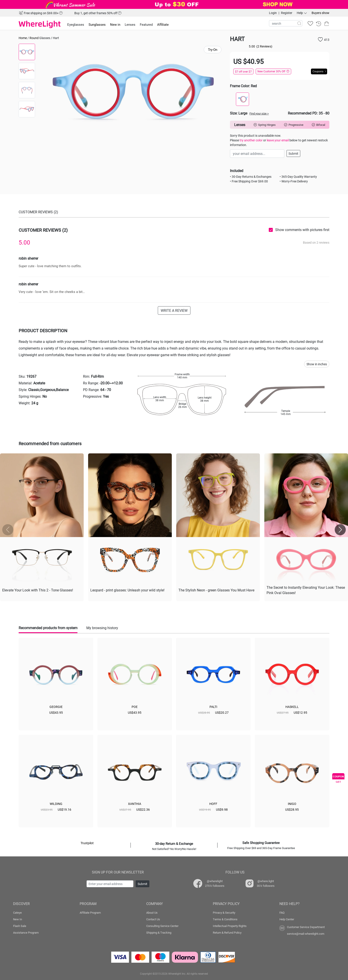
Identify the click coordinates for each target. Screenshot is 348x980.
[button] (340, 530)
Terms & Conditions (225, 919)
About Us (152, 913)
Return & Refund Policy (227, 933)
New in (115, 24)
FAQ (282, 913)
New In (18, 919)
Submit (293, 153)
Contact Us (153, 919)
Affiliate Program (90, 913)
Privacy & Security (224, 913)
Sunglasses (97, 24)
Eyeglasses (76, 24)
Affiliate (163, 24)
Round (34, 38)
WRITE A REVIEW (174, 310)
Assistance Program (26, 933)
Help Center (287, 919)
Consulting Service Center (162, 926)
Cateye (17, 913)
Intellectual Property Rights (230, 926)
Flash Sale (20, 926)
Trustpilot (87, 843)
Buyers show (320, 13)
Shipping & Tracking (159, 933)
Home (23, 38)
